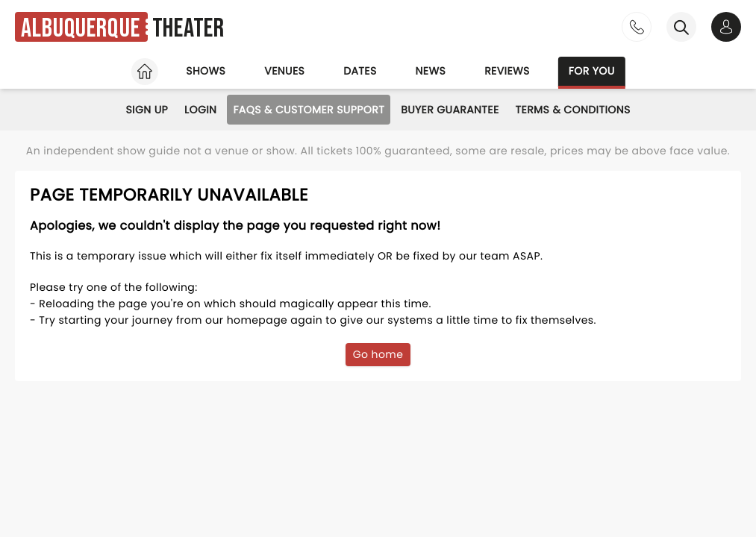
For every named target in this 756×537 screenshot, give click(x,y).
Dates (360, 71)
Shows (206, 71)
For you (592, 71)
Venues (284, 71)
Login (200, 110)
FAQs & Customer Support (309, 110)
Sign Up (147, 110)
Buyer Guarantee (450, 110)
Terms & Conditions (573, 110)
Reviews (507, 71)
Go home (378, 354)
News (431, 71)
